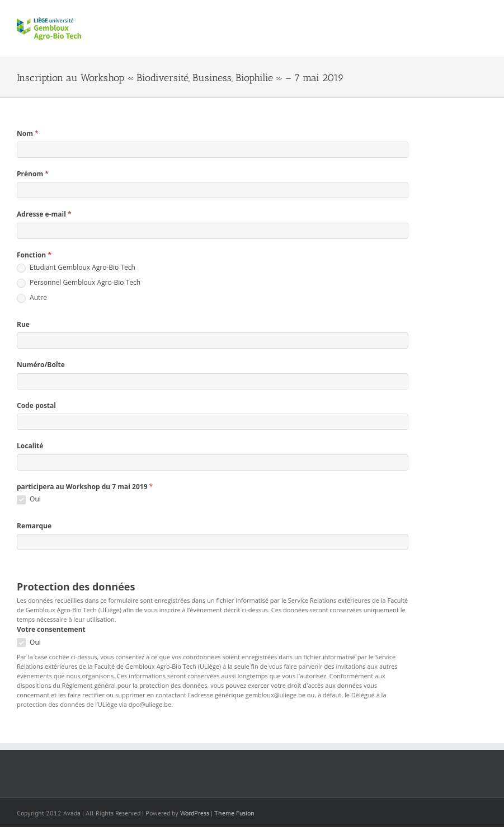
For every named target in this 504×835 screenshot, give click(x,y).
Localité (30, 446)
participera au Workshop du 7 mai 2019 (85, 487)
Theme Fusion (234, 813)
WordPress (195, 813)
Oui (29, 499)
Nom (28, 133)
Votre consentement (51, 629)
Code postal (36, 405)
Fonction (34, 255)
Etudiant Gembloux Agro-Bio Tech (76, 268)
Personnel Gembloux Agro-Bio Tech (79, 283)
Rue (23, 324)
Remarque (34, 526)
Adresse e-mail (44, 214)
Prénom (33, 174)
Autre (32, 298)
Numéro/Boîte (41, 365)
